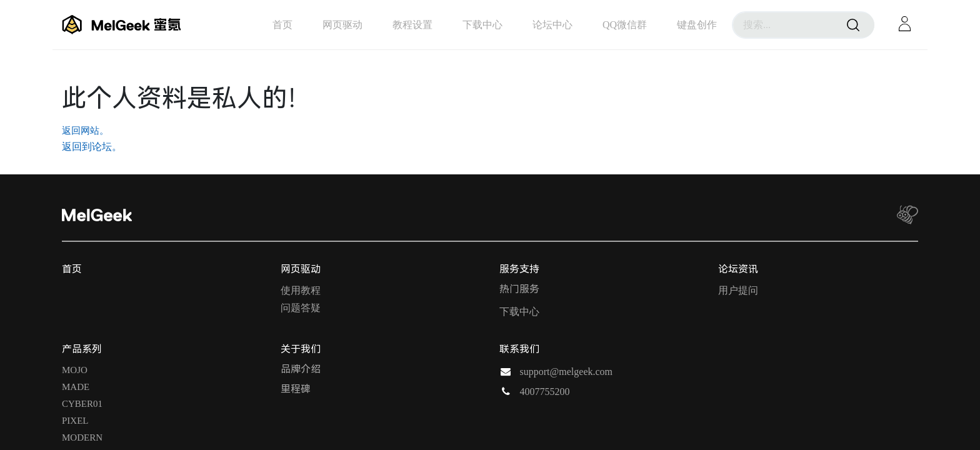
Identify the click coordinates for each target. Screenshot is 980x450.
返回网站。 (85, 131)
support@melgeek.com (566, 372)
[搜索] (853, 25)
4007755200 (545, 392)
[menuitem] (282, 25)
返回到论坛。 (92, 147)
